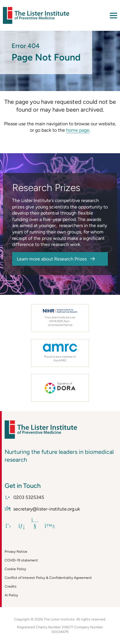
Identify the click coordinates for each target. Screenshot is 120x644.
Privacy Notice (16, 552)
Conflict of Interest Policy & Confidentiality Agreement (48, 578)
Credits (11, 586)
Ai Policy (11, 595)
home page (78, 130)
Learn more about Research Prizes (52, 259)
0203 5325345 (24, 497)
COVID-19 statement (21, 560)
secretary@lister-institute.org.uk (42, 509)
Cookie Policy (15, 569)
